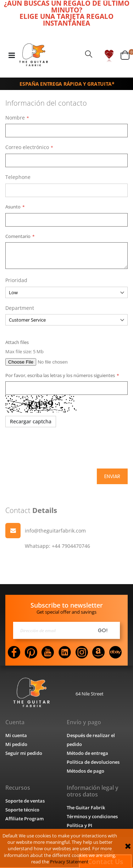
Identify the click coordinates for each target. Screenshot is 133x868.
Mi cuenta (16, 736)
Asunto (12, 207)
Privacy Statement (69, 862)
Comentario (17, 236)
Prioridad (16, 280)
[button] (109, 55)
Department (20, 308)
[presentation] (59, 448)
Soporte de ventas (25, 801)
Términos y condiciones (92, 817)
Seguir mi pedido (24, 754)
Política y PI (79, 826)
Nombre (15, 118)
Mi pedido (16, 745)
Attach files (17, 343)
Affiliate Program (24, 819)
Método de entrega (87, 754)
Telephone (18, 177)
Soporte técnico (22, 810)
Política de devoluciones (93, 763)
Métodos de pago (85, 772)
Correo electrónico (27, 147)
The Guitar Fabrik (86, 808)
